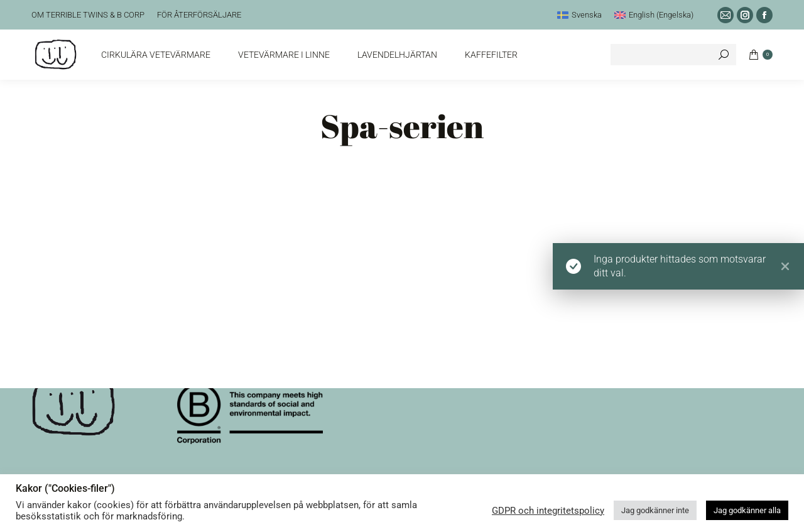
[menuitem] (579, 15)
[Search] (673, 55)
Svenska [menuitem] (587, 15)
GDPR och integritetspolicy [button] (548, 511)
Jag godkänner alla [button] (747, 510)
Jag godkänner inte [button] (655, 510)
